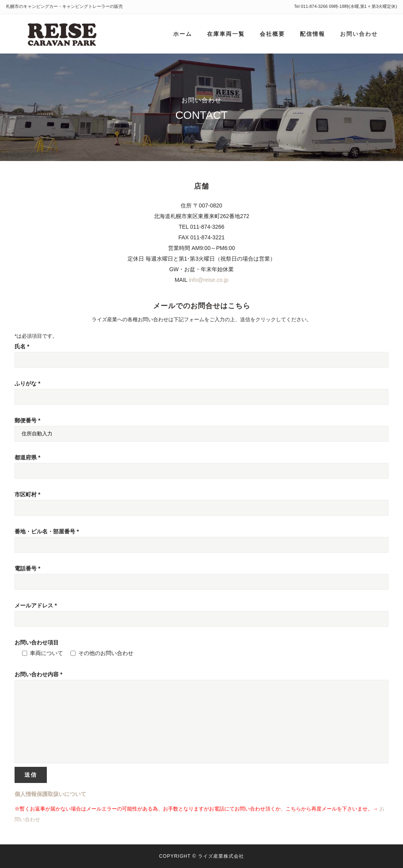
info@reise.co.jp (209, 280)
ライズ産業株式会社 (221, 856)
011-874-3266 (314, 6)
